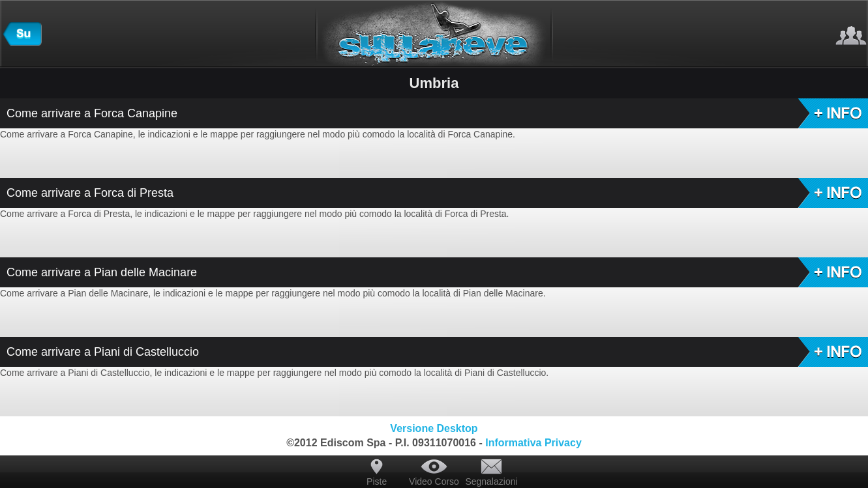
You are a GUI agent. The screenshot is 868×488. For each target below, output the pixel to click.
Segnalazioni (491, 481)
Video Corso (434, 481)
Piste (377, 481)
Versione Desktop (434, 428)
